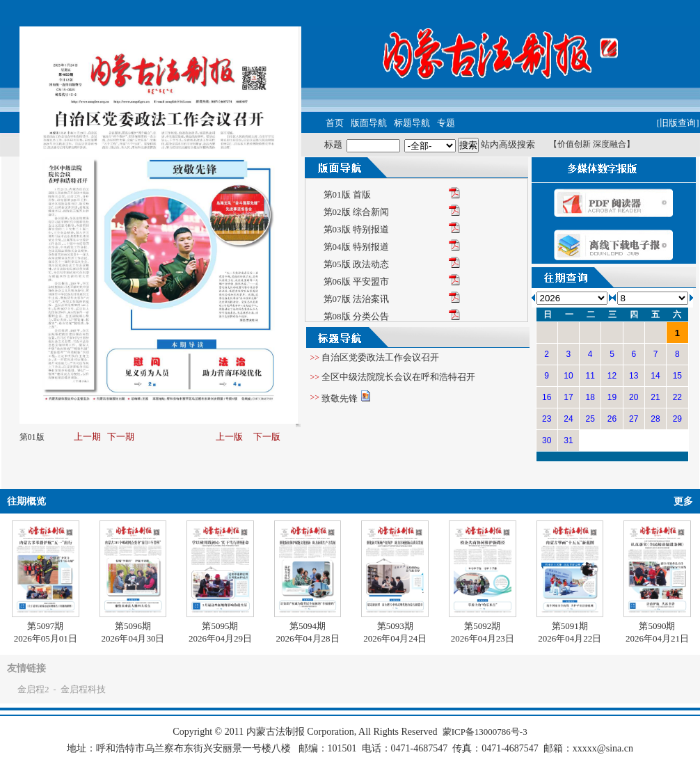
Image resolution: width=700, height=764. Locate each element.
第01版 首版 (347, 194)
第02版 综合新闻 (356, 212)
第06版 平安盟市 (356, 281)
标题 (333, 144)
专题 (446, 123)
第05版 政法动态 (356, 264)
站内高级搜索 (508, 144)
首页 (335, 123)
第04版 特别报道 (356, 247)
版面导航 (369, 123)
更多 (683, 501)
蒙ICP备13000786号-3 (485, 732)
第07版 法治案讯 (356, 299)
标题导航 (412, 123)
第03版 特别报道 (356, 229)
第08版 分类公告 (356, 316)
